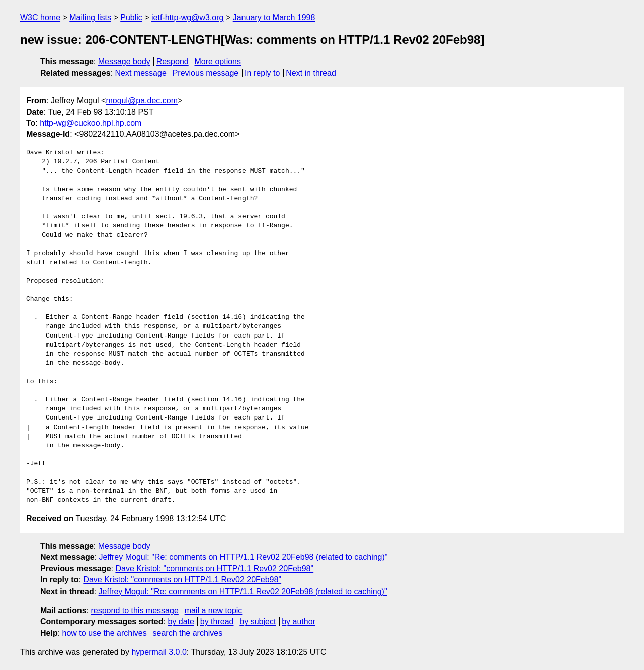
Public (131, 17)
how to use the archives (105, 633)
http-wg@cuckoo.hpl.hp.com (91, 123)
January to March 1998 (274, 17)
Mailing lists (90, 17)
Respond (173, 62)
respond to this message (134, 610)
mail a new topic (214, 610)
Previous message (206, 73)
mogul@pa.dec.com (142, 100)
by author (299, 621)
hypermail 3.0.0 (159, 652)
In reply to (262, 73)
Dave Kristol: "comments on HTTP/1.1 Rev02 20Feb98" (214, 569)
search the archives (188, 633)
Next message (141, 73)
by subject (258, 621)
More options (218, 62)
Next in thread (311, 73)
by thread (217, 621)
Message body (124, 62)
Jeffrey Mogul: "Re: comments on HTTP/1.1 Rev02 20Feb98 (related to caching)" (244, 557)
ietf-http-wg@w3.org (187, 17)
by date (181, 621)
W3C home (40, 17)
